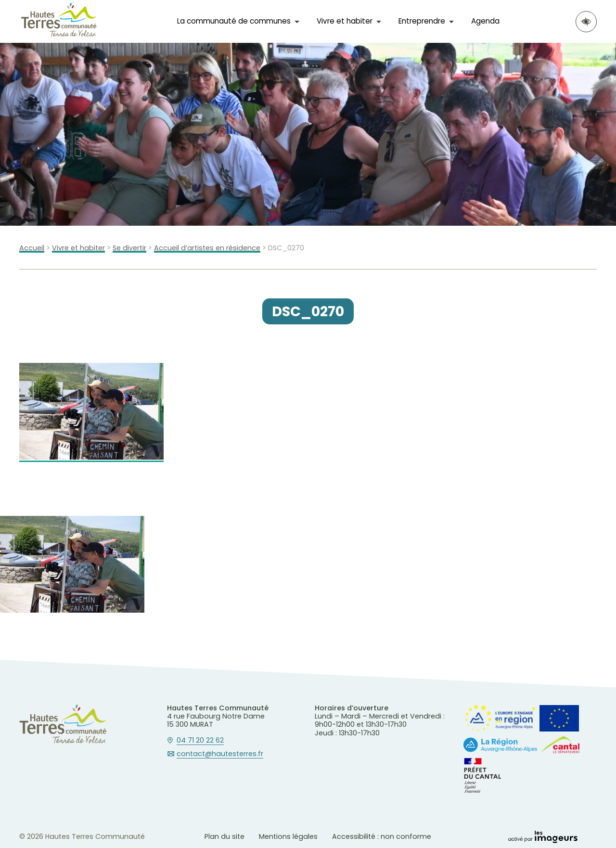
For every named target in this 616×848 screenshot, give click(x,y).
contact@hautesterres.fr (220, 754)
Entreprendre (422, 21)
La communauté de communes (234, 21)
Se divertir (129, 248)
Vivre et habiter (345, 21)
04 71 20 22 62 (200, 741)
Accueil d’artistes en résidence (207, 248)
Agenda (485, 21)
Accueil (32, 248)
